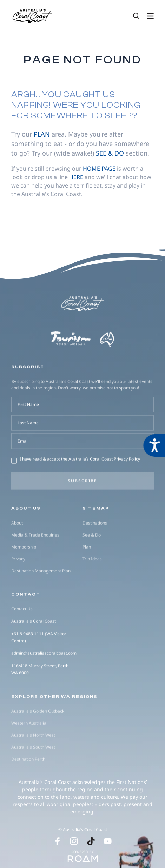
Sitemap (96, 540)
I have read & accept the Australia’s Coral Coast (80, 491)
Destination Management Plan (41, 603)
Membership (24, 579)
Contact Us (22, 641)
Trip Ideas (92, 591)
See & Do (92, 567)
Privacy (18, 591)
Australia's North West (33, 767)
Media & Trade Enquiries (35, 567)
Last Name (28, 454)
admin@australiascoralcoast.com (44, 685)
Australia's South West (33, 779)
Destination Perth (28, 791)
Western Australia (29, 755)
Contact (26, 626)
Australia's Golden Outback (38, 743)
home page (99, 169)
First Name (28, 436)
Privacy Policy (127, 491)
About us (26, 540)
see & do (110, 153)
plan (42, 134)
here (76, 177)
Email (23, 473)
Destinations (95, 555)
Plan (87, 579)
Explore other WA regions (54, 728)
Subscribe (82, 512)
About (17, 555)
